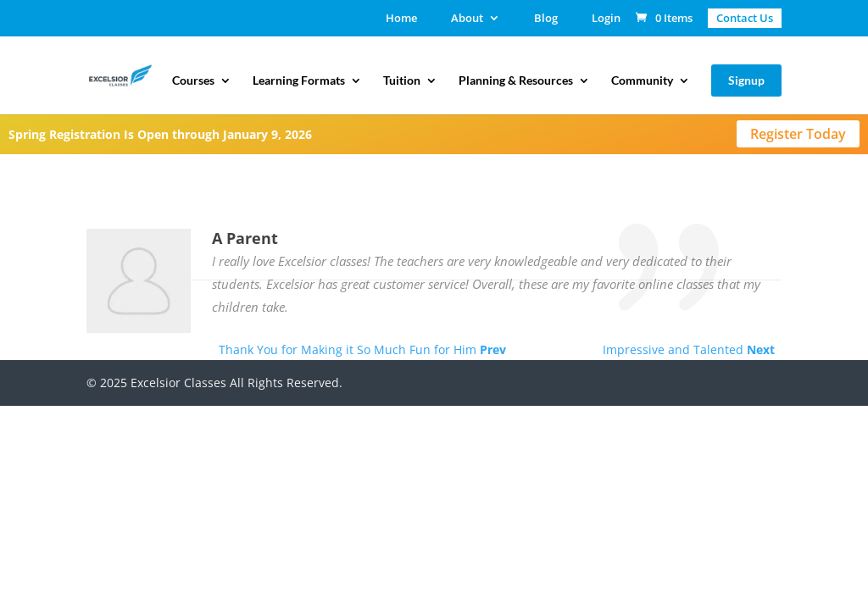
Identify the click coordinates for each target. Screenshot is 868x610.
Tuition (402, 81)
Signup (746, 80)
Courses (193, 81)
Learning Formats (299, 81)
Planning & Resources (516, 81)
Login (606, 19)
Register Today (798, 134)
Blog (546, 19)
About (467, 19)
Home (401, 19)
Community (642, 81)
